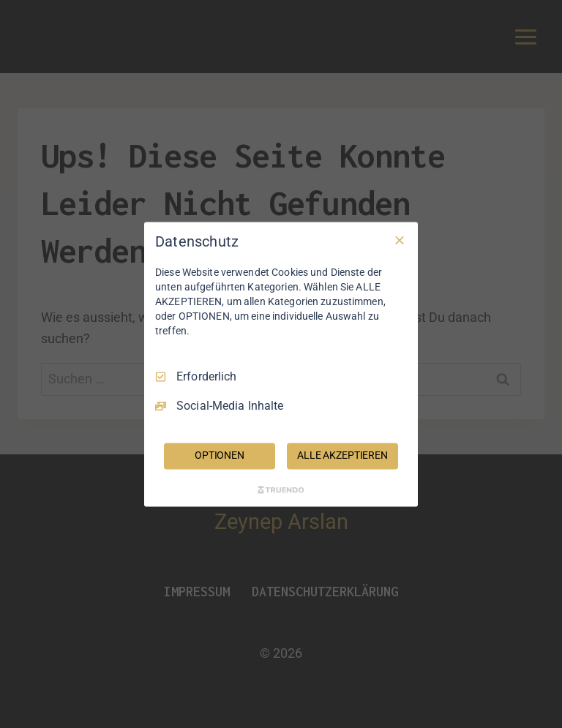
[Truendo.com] (281, 489)
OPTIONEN (220, 455)
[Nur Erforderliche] (400, 240)
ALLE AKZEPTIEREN (342, 455)
